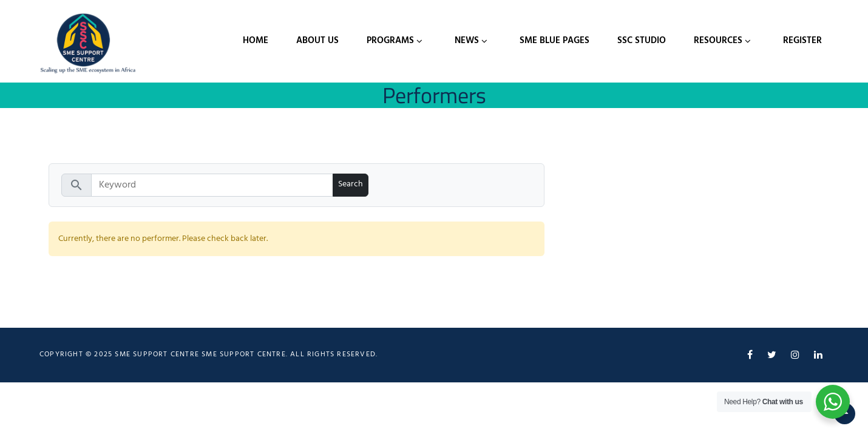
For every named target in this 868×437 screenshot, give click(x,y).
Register (802, 41)
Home (256, 41)
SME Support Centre (244, 354)
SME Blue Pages (554, 41)
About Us (317, 41)
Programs (390, 41)
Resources (718, 41)
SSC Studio (642, 41)
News (467, 41)
